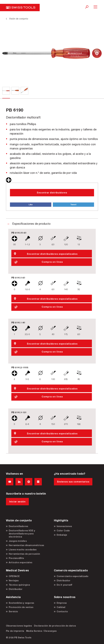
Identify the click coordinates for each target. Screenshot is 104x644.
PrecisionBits (16, 558)
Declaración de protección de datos (55, 626)
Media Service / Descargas (41, 631)
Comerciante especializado (73, 576)
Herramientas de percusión (24, 554)
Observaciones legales (19, 626)
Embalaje (62, 535)
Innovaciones (64, 526)
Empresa (62, 603)
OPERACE (14, 576)
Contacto (62, 611)
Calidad (61, 607)
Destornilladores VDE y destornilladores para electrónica (22, 534)
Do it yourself (64, 585)
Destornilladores (18, 526)
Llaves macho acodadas (23, 550)
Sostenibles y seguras (21, 603)
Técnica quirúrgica (19, 585)
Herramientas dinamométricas (26, 545)
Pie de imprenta (15, 631)
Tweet (73, 205)
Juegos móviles (18, 541)
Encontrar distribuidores (52, 193)
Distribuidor (16, 589)
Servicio (13, 611)
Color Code (63, 531)
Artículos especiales (20, 562)
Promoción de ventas (21, 607)
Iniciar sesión (17, 502)
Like (31, 205)
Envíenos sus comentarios (73, 482)
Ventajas (14, 580)
